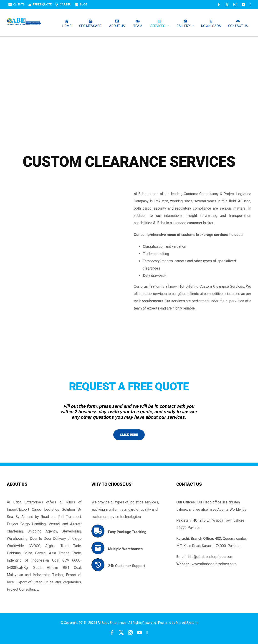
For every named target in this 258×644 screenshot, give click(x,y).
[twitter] (227, 5)
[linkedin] (250, 5)
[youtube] (243, 5)
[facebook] (219, 5)
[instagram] (235, 5)
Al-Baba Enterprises (112, 623)
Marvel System (187, 623)
